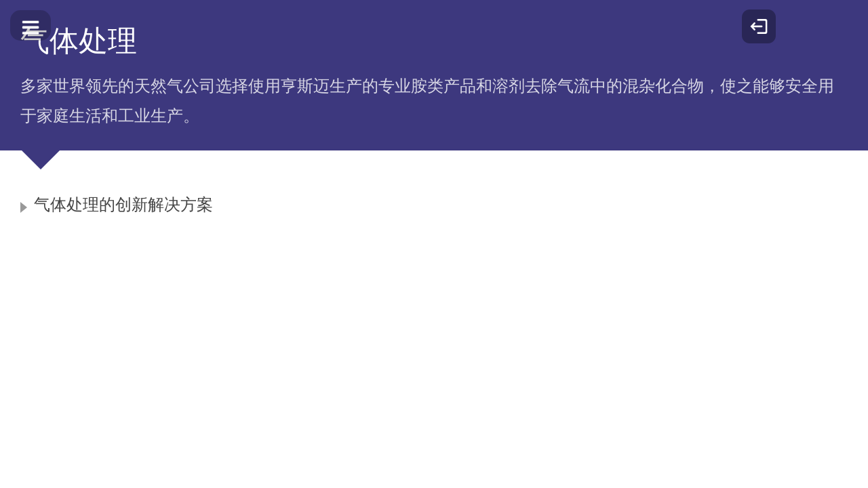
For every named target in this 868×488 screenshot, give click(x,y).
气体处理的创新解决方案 (123, 204)
